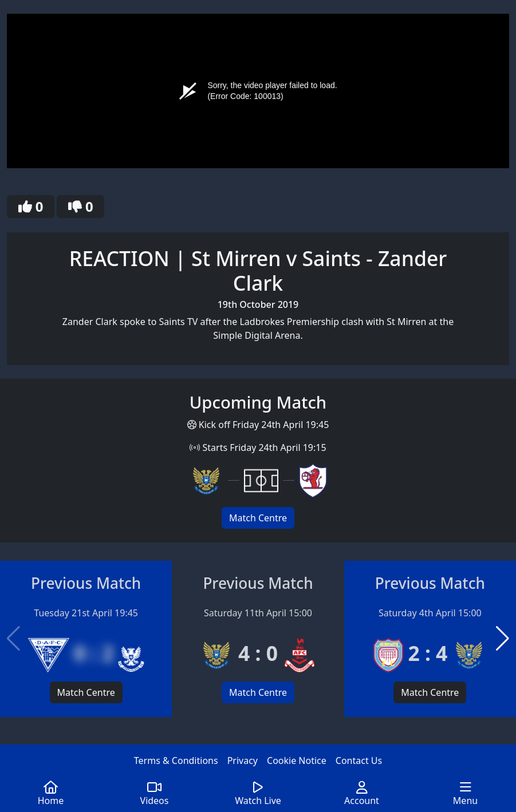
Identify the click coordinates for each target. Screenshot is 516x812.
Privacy (243, 760)
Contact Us (359, 760)
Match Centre (258, 518)
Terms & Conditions (176, 760)
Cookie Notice (297, 760)
